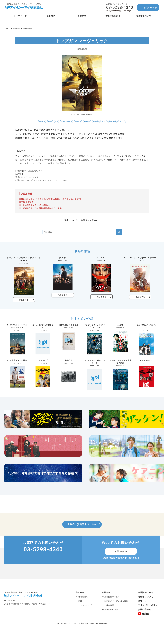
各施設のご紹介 (146, 592)
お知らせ (142, 601)
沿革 (80, 601)
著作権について (146, 597)
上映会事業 (109, 605)
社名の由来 (83, 597)
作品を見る (24, 300)
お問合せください (90, 220)
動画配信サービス (112, 597)
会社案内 (80, 592)
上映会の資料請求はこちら (82, 524)
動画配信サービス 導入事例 (116, 601)
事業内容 (106, 592)
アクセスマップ (85, 605)
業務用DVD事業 (111, 609)
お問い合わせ (150, 7)
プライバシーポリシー (149, 605)
